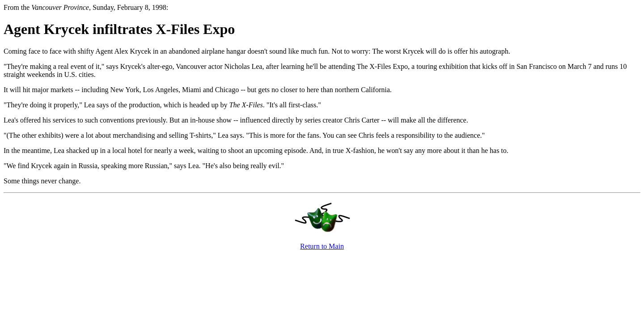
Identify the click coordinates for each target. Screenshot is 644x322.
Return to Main (322, 246)
